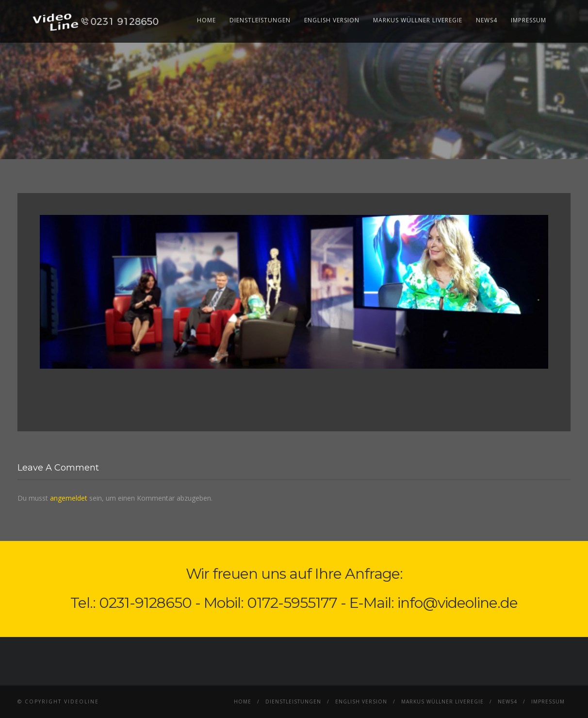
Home (206, 20)
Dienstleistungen (260, 20)
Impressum (529, 20)
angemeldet (69, 498)
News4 (487, 20)
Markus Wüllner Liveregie (418, 20)
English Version (332, 20)
